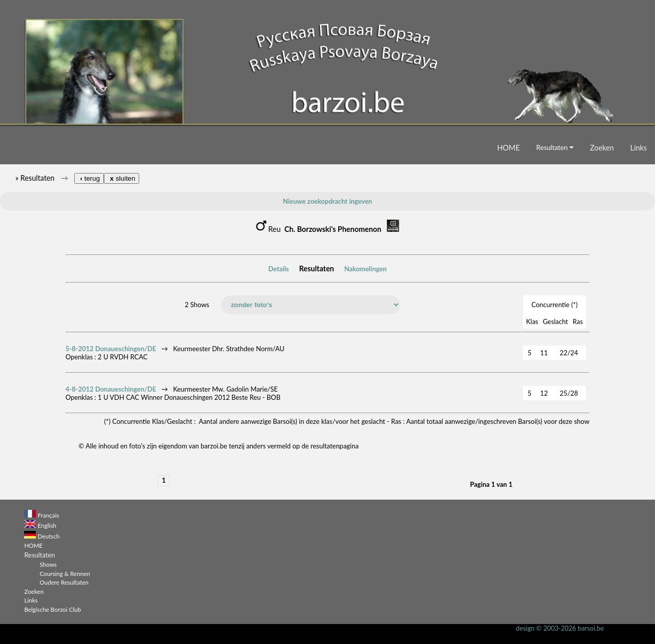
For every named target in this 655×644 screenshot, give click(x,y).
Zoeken (602, 148)
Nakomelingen (366, 269)
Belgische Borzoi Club (52, 609)
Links (639, 148)
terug (89, 178)
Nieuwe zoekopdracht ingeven (327, 201)
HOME (509, 148)
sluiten (122, 178)
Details (278, 269)
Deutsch (49, 536)
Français (49, 515)
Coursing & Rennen (64, 573)
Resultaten (555, 147)
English (47, 525)
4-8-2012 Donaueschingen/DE (111, 389)
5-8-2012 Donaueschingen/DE (111, 349)
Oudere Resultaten (64, 582)
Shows (48, 564)
